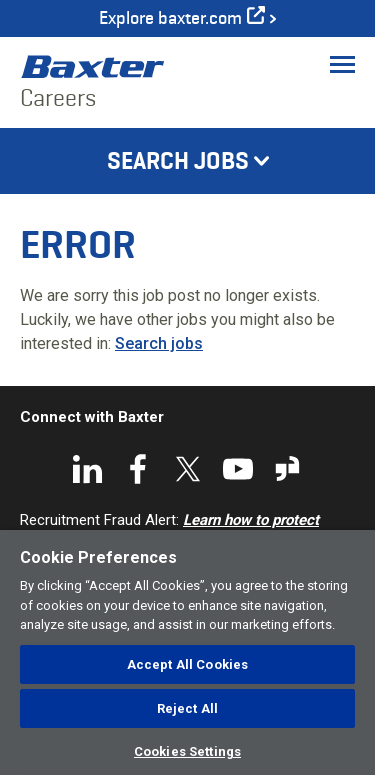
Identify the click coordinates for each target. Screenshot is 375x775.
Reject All (187, 708)
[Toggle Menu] (342, 64)
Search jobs (159, 343)
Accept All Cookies (187, 664)
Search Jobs (178, 161)
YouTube (238, 469)
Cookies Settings (187, 751)
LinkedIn (88, 469)
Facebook (138, 469)
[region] (187, 652)
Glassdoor (288, 469)
